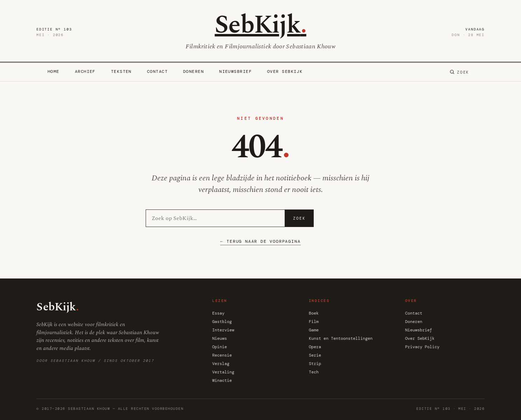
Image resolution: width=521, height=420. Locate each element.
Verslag (221, 364)
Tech (314, 372)
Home (54, 71)
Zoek (299, 218)
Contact (157, 71)
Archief (85, 71)
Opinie (220, 347)
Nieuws (220, 338)
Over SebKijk (285, 71)
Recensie (222, 355)
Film (314, 322)
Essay (218, 313)
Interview (223, 330)
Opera (315, 347)
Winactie (222, 380)
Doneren (193, 71)
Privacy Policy (422, 347)
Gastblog (222, 322)
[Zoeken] (459, 72)
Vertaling (223, 372)
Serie (315, 355)
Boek (314, 313)
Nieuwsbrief (235, 71)
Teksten (121, 71)
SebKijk (260, 25)
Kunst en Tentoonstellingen (341, 338)
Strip (315, 364)
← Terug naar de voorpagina (260, 241)
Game (314, 330)
